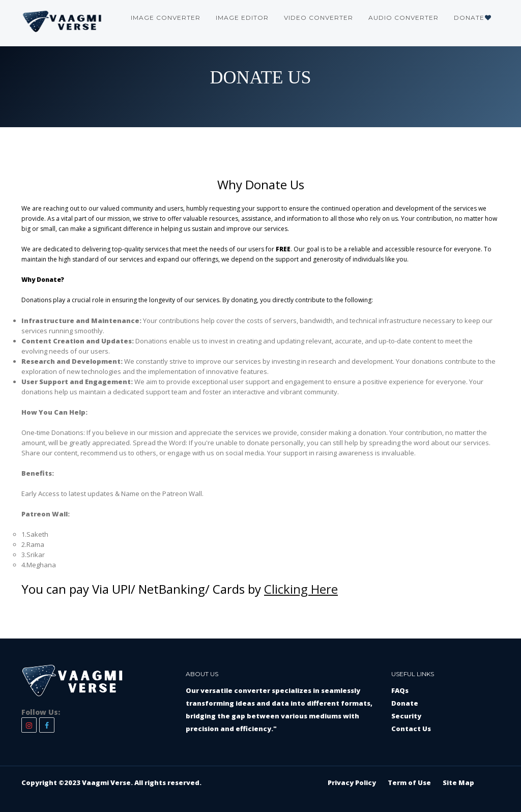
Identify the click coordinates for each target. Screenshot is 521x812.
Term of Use (409, 782)
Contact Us (411, 729)
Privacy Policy (352, 782)
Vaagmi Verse (106, 782)
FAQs (400, 690)
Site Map (458, 782)
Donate (473, 18)
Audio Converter (403, 18)
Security (406, 716)
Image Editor (242, 18)
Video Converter (319, 18)
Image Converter (166, 18)
